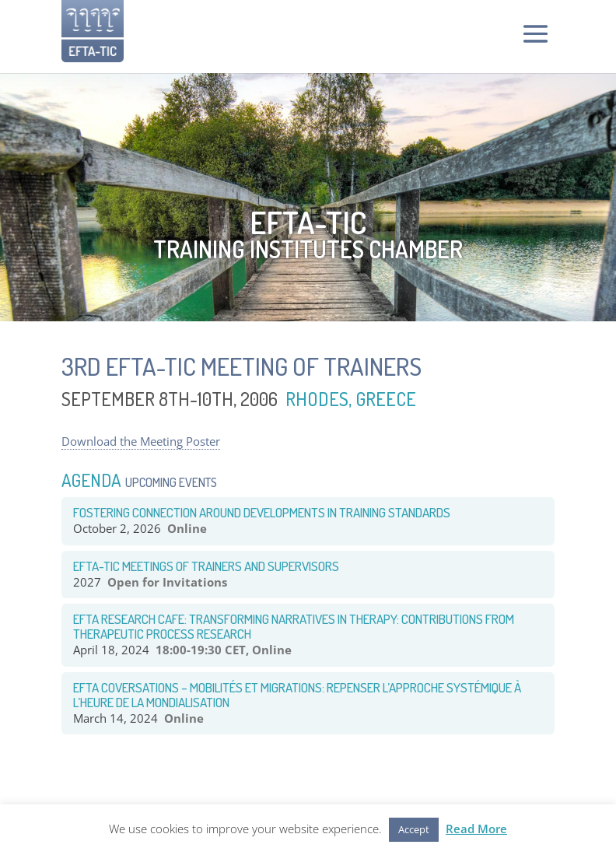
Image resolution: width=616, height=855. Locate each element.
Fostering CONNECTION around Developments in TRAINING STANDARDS (262, 512)
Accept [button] (414, 829)
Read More (476, 829)
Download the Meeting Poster (141, 441)
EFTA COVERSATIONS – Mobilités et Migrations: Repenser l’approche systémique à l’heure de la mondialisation (297, 695)
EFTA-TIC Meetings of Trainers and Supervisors (206, 566)
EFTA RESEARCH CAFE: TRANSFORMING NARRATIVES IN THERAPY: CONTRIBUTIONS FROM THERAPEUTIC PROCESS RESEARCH (294, 626)
